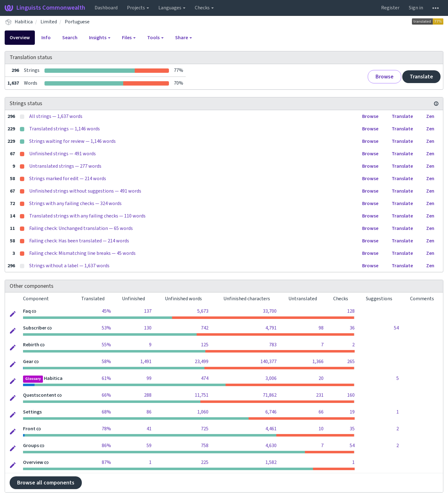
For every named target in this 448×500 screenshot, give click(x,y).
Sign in (416, 8)
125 (205, 345)
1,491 (146, 362)
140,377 (268, 362)
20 (321, 378)
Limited (49, 22)
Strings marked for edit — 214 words (68, 179)
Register (390, 8)
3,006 (271, 378)
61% (106, 378)
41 (149, 429)
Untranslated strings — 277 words (65, 166)
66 (321, 412)
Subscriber (35, 328)
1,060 (203, 412)
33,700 (270, 311)
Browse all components (46, 483)
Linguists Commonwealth (45, 8)
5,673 (203, 311)
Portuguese (77, 22)
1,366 (318, 362)
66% (106, 395)
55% (106, 345)
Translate (421, 77)
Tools (155, 38)
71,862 (270, 395)
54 (396, 328)
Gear (28, 362)
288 (148, 395)
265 (351, 362)
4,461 (271, 429)
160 (351, 395)
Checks (204, 8)
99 (149, 378)
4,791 (271, 328)
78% (106, 429)
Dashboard (106, 8)
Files (129, 38)
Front (29, 429)
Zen (430, 116)
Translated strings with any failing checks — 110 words (87, 216)
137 (148, 311)
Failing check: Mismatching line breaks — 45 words (82, 253)
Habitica (24, 22)
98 (321, 328)
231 (320, 395)
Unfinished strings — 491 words (63, 154)
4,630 (271, 446)
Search (70, 38)
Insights (100, 38)
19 (352, 412)
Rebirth (31, 345)
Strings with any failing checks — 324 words (75, 203)
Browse (385, 77)
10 (321, 429)
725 (205, 429)
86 (149, 412)
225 (205, 462)
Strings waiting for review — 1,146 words (72, 141)
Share (184, 38)
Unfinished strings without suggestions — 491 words (85, 191)
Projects (138, 8)
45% (106, 311)
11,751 (202, 395)
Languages (172, 8)
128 (351, 311)
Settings (32, 412)
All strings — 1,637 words (56, 116)
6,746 (271, 412)
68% (106, 412)
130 (148, 328)
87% (106, 462)
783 (273, 345)
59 (149, 446)
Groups (31, 446)
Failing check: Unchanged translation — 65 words (81, 228)
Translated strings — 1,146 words (65, 129)
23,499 (202, 362)
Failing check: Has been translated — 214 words (79, 241)
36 (352, 328)
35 (352, 429)
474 (205, 378)
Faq (27, 311)
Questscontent (40, 395)
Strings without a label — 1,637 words (69, 266)
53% (106, 328)
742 (205, 328)
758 (205, 446)
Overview (20, 38)
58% (106, 362)
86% (106, 446)
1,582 (271, 462)
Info (46, 38)
